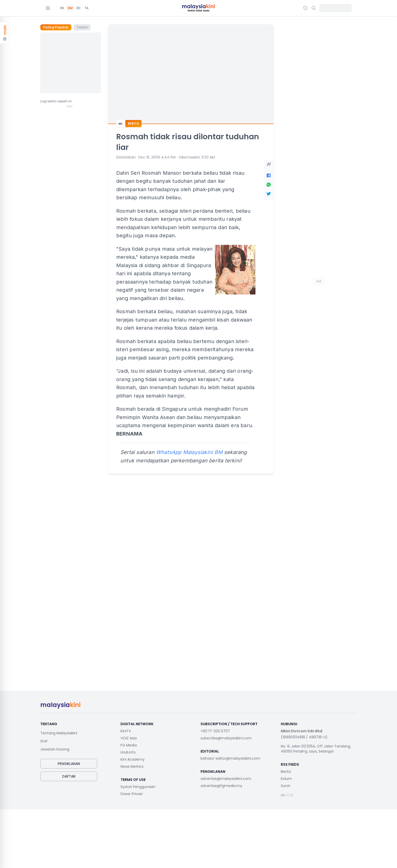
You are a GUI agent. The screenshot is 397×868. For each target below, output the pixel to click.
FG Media (129, 745)
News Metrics (132, 766)
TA (86, 8)
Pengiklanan (69, 764)
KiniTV (126, 731)
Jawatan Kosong (55, 749)
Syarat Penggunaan (138, 787)
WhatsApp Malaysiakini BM (189, 452)
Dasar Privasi (132, 794)
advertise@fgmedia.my (221, 786)
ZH (78, 8)
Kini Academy (133, 759)
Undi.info (128, 752)
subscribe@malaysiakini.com (226, 738)
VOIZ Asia (129, 738)
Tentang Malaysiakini (59, 733)
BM (70, 8)
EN (62, 8)
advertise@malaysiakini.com (226, 779)
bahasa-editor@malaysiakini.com (230, 758)
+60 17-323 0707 (215, 731)
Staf (44, 741)
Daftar (69, 776)
